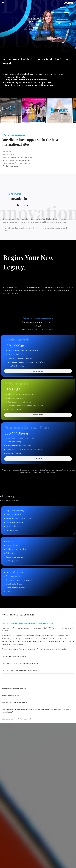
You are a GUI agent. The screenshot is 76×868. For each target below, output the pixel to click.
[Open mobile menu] (3, 3)
